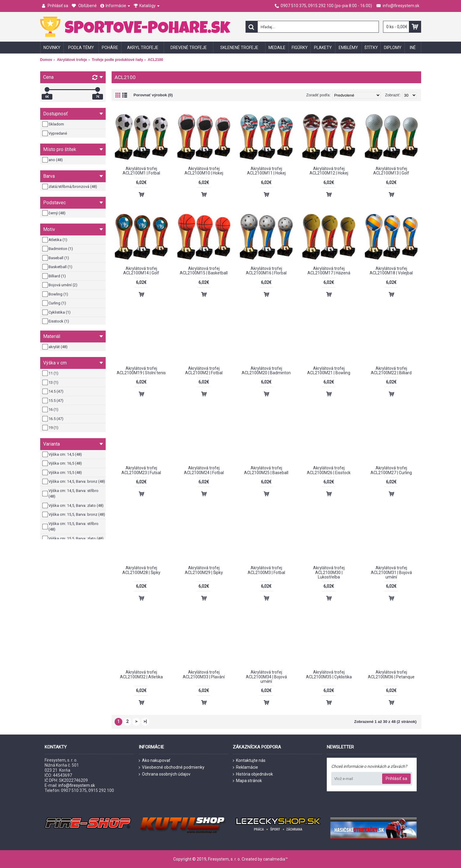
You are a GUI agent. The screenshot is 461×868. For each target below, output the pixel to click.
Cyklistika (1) (57, 312)
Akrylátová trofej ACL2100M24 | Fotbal (204, 470)
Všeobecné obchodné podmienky (172, 767)
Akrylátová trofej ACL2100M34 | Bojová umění (266, 677)
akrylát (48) (55, 347)
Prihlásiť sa (396, 779)
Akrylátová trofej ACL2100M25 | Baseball (266, 470)
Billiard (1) (54, 276)
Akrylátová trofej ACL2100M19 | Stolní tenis (141, 371)
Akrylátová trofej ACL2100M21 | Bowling (329, 371)
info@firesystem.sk (77, 785)
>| (145, 721)
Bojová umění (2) (60, 285)
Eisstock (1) (56, 321)
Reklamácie (245, 767)
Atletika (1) (55, 240)
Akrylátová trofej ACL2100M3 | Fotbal (266, 570)
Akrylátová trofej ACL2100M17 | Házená (329, 271)
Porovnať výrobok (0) (153, 95)
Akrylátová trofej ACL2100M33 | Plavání (204, 674)
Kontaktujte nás (249, 761)
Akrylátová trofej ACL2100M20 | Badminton (266, 371)
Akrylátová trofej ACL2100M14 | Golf (141, 271)
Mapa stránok (247, 781)
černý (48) (54, 213)
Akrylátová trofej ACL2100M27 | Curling (391, 470)
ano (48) (53, 160)
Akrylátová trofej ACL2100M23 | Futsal (141, 470)
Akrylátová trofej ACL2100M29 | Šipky (204, 570)
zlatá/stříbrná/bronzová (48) (70, 187)
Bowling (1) (56, 294)
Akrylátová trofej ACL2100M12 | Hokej (329, 171)
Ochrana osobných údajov (165, 774)
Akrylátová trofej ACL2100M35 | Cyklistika (329, 674)
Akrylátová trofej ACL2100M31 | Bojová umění (391, 572)
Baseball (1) (56, 258)
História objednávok (253, 774)
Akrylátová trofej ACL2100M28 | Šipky (141, 570)
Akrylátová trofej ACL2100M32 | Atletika (141, 674)
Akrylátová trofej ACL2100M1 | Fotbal (141, 171)
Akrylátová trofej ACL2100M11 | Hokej (266, 171)
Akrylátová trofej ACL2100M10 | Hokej (204, 171)
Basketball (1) (58, 267)
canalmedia (274, 859)
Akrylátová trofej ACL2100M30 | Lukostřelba (329, 572)
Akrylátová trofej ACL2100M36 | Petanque (391, 674)
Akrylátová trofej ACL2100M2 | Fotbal (204, 371)
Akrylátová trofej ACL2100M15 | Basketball (204, 271)
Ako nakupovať (154, 761)
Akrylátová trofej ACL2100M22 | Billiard (391, 371)
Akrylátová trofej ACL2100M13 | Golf (391, 171)
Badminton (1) (58, 249)
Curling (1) (55, 303)
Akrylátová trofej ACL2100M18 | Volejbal (391, 271)
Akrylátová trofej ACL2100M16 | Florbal (266, 271)
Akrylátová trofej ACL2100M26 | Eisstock (329, 470)
